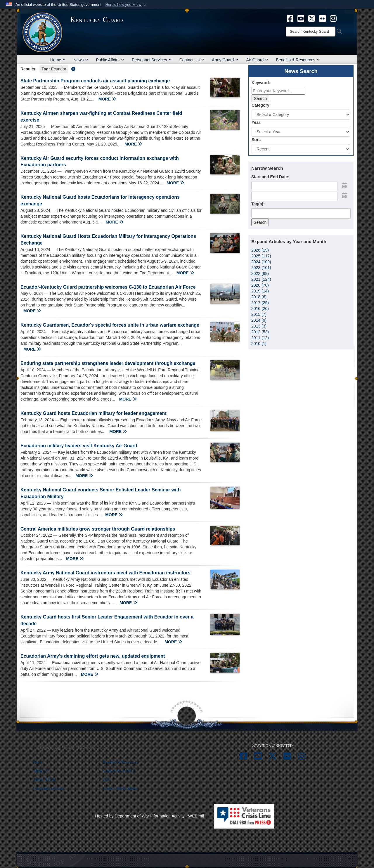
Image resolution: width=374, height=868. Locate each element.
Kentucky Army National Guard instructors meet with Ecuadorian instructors (105, 573)
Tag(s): (258, 204)
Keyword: (261, 83)
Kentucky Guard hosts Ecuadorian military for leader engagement (93, 413)
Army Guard (225, 60)
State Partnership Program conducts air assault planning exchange (95, 81)
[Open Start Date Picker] (345, 186)
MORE (107, 99)
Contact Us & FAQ (118, 771)
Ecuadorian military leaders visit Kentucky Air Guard (79, 446)
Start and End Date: (270, 177)
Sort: (256, 140)
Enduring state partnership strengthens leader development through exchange (108, 363)
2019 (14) (260, 291)
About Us (41, 771)
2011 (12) (260, 338)
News (81, 60)
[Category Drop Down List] (301, 115)
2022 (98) (260, 273)
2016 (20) (260, 309)
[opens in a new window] (290, 18)
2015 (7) (259, 314)
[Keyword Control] (278, 91)
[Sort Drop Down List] (301, 149)
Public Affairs (110, 60)
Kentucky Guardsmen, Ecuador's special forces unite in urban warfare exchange (110, 325)
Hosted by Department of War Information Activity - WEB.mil (150, 816)
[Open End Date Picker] (345, 195)
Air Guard (257, 60)
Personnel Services (152, 60)
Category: (261, 105)
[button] (126, 5)
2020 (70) (260, 285)
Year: (257, 122)
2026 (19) (260, 250)
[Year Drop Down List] (301, 132)
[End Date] (294, 196)
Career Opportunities (120, 788)
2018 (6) (259, 297)
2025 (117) (261, 256)
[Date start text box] (294, 186)
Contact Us (192, 60)
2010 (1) (259, 344)
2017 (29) (260, 303)
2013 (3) (259, 326)
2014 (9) (259, 320)
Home (58, 60)
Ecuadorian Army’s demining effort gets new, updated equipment (93, 656)
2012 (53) (260, 332)
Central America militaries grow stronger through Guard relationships (98, 529)
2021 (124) (261, 279)
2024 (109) (261, 262)
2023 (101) (261, 268)
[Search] (311, 32)
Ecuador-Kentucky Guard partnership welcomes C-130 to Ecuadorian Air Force (108, 287)
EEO (107, 780)
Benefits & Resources (298, 60)
